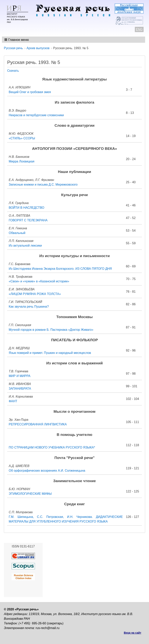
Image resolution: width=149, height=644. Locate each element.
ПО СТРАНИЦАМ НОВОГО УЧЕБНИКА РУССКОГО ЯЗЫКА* (52, 447)
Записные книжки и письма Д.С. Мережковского (43, 185)
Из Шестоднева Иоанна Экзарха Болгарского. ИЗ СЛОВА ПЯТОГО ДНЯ (60, 269)
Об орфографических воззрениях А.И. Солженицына (47, 471)
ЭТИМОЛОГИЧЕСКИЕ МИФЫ (30, 494)
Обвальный (17, 233)
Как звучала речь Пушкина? (29, 307)
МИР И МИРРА (20, 376)
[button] (17, 40)
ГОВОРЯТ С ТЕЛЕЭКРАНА (28, 220)
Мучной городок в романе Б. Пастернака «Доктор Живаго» (51, 330)
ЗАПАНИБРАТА (20, 389)
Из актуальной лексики (25, 246)
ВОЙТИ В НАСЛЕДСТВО (26, 208)
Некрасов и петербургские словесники (36, 115)
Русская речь (13, 48)
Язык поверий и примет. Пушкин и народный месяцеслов (50, 353)
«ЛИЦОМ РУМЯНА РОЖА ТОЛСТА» (35, 294)
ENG (139, 29)
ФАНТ (13, 401)
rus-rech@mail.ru (48, 628)
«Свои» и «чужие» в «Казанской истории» (39, 281)
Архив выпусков (38, 48)
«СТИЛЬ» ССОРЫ (22, 138)
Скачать (13, 71)
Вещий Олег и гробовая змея (30, 92)
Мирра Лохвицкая (22, 161)
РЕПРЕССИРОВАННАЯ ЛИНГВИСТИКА (38, 424)
